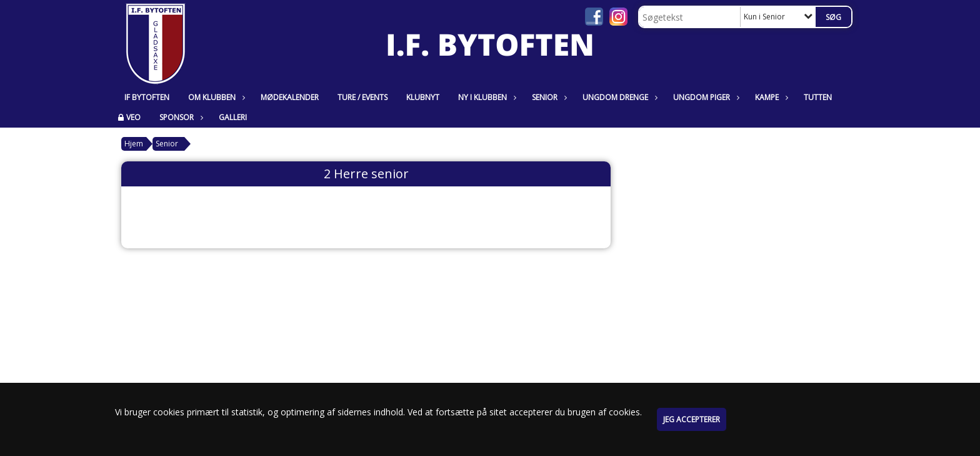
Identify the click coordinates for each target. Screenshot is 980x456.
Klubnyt (423, 97)
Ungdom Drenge (618, 97)
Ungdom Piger (705, 97)
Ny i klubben (486, 97)
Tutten (818, 97)
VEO (133, 117)
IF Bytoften (147, 97)
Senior (548, 97)
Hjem (134, 144)
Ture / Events (362, 97)
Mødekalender (290, 97)
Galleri (233, 117)
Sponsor (180, 117)
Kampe (770, 97)
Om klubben (215, 97)
